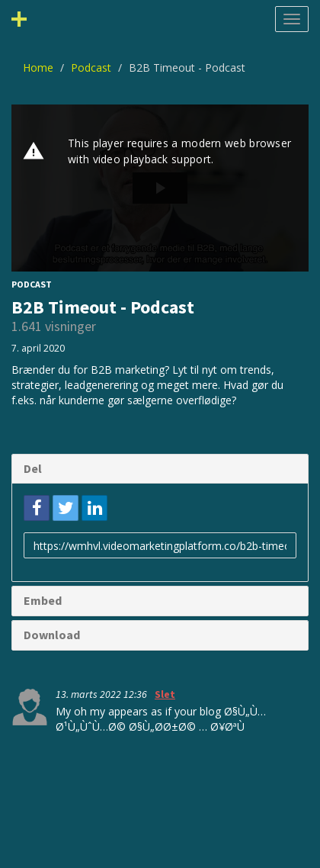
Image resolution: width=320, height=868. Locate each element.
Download (52, 635)
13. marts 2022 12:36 (102, 694)
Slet (165, 694)
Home (38, 68)
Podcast (91, 68)
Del (33, 468)
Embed (43, 600)
